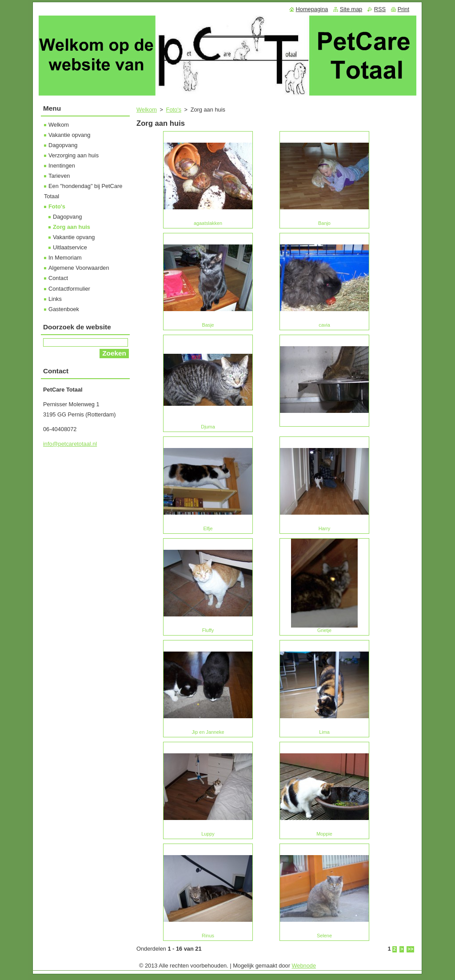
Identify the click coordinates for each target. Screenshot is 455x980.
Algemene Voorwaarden (79, 268)
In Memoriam (65, 258)
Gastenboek (64, 309)
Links (55, 299)
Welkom (147, 110)
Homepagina (312, 9)
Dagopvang (63, 145)
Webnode (304, 966)
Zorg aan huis (72, 227)
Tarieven (59, 176)
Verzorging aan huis (74, 155)
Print (403, 9)
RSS (380, 9)
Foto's (174, 110)
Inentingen (62, 166)
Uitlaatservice (70, 247)
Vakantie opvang (69, 135)
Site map (351, 9)
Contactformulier (69, 289)
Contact (58, 278)
